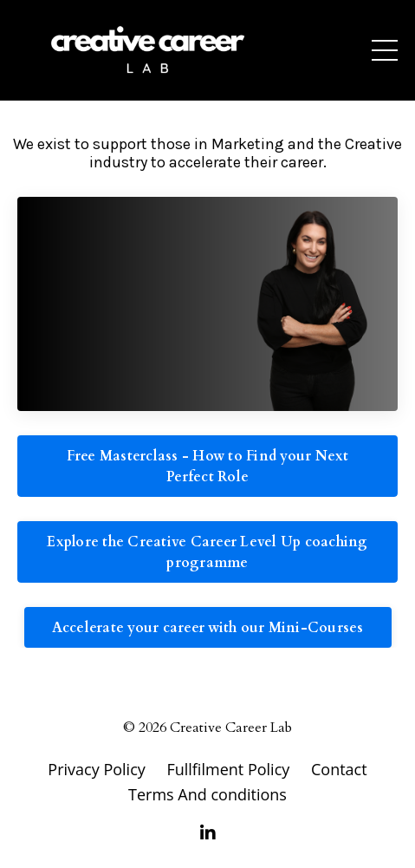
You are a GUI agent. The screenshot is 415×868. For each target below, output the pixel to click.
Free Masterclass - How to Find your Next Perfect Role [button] (208, 467)
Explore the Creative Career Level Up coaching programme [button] (207, 552)
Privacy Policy (96, 769)
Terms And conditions (207, 794)
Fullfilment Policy (230, 769)
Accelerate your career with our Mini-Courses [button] (208, 628)
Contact (339, 769)
